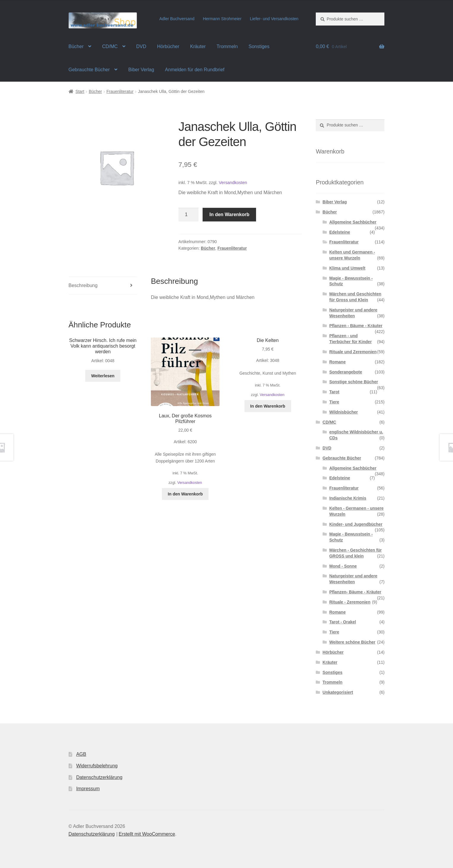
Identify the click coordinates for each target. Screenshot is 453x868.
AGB (81, 754)
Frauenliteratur (120, 91)
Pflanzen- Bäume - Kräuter (355, 592)
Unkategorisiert (338, 692)
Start (80, 91)
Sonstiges (259, 46)
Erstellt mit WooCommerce (147, 834)
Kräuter (198, 46)
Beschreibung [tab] (83, 285)
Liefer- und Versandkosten (274, 19)
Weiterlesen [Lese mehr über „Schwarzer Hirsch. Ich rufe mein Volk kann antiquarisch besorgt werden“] (103, 376)
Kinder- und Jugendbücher (356, 524)
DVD (141, 46)
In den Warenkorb (229, 214)
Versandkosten (233, 183)
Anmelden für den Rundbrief (195, 70)
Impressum (88, 789)
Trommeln (227, 46)
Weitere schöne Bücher (352, 642)
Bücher (76, 46)
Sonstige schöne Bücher (353, 382)
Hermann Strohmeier (222, 19)
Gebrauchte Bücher (89, 70)
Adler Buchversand (177, 19)
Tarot (334, 392)
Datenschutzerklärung (99, 777)
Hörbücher (168, 46)
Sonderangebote (345, 372)
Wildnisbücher (343, 412)
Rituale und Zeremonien (353, 352)
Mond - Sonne (343, 566)
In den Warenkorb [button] (185, 494)
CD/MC (110, 46)
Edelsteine (340, 232)
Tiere (334, 402)
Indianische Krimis (348, 498)
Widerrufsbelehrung (97, 766)
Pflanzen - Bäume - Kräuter (356, 326)
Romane (337, 362)
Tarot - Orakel (342, 622)
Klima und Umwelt (347, 268)
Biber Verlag (141, 70)
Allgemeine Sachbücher (353, 222)
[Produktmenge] (189, 215)
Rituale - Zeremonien (350, 602)
